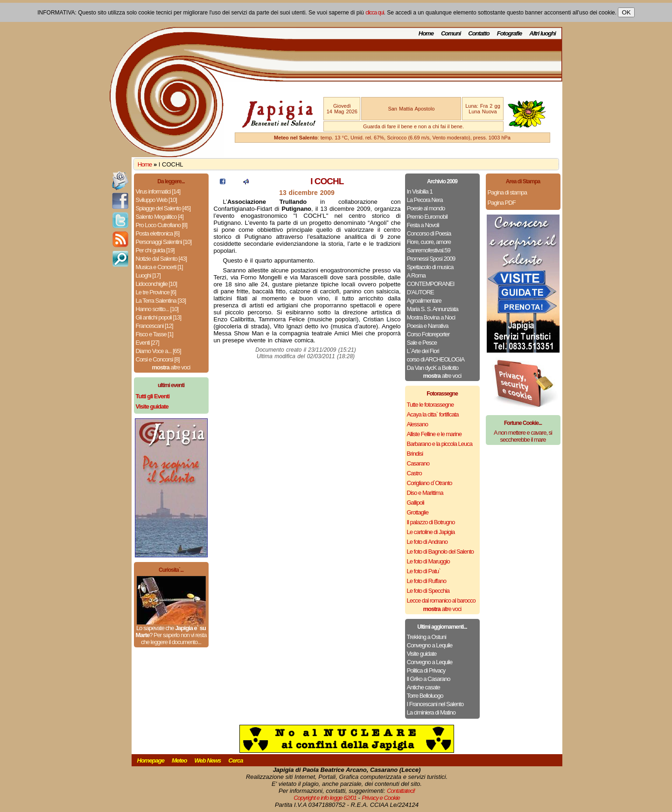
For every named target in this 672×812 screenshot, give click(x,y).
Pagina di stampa (507, 192)
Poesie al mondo (426, 208)
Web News (208, 760)
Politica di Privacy (426, 670)
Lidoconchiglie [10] (157, 284)
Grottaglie (418, 512)
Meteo (179, 760)
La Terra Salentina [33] (161, 301)
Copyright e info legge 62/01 (325, 798)
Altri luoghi (542, 33)
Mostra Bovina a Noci (431, 317)
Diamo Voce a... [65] (158, 351)
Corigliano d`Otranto (430, 483)
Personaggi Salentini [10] (164, 242)
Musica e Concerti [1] (159, 267)
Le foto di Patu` (424, 571)
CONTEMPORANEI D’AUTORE (431, 288)
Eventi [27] (147, 343)
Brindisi (415, 454)
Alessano (417, 424)
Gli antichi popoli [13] (159, 317)
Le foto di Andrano (427, 542)
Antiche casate (423, 687)
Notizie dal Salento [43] (161, 259)
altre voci (171, 367)
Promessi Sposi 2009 (431, 259)
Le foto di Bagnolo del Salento (440, 552)
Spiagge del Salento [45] (163, 208)
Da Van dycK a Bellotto (433, 368)
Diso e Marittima (425, 493)
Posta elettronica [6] (158, 233)
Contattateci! (401, 791)
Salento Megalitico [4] (160, 217)
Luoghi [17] (148, 275)
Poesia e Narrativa (428, 326)
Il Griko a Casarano (429, 679)
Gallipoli (416, 503)
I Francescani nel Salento (435, 704)
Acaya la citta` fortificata (433, 414)
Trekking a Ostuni (427, 637)
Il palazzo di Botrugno (431, 522)
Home (426, 33)
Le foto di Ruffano (427, 581)
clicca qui (374, 13)
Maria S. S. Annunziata (433, 309)
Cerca (235, 760)
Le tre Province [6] (156, 292)
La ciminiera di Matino (431, 712)
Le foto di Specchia (428, 591)
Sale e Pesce (422, 343)
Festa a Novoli (423, 225)
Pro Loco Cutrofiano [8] (162, 225)
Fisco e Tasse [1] (154, 334)
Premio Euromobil (427, 217)
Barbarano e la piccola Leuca (440, 444)
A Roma (416, 275)
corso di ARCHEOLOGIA (436, 359)
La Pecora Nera (425, 200)
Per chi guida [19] (155, 250)
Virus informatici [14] (158, 191)
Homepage (151, 760)
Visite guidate (422, 654)
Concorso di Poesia (429, 233)
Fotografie (510, 33)
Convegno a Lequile (430, 645)
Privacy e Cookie (381, 798)
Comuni (451, 33)
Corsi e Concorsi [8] (158, 359)
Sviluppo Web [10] (156, 200)
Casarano (418, 463)
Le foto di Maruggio (428, 561)
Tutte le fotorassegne (430, 405)
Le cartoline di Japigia (431, 532)
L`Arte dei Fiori (423, 351)
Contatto (479, 33)
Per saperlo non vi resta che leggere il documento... (174, 638)
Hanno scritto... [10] (157, 309)
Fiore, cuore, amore (429, 242)
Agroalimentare (424, 301)
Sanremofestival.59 (429, 250)
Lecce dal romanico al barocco (441, 600)
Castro (414, 473)
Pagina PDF (502, 203)
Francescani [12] (154, 326)
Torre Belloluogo (425, 696)
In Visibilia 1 (420, 191)
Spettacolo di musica (430, 267)
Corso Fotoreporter (428, 334)
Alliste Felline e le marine (434, 434)
